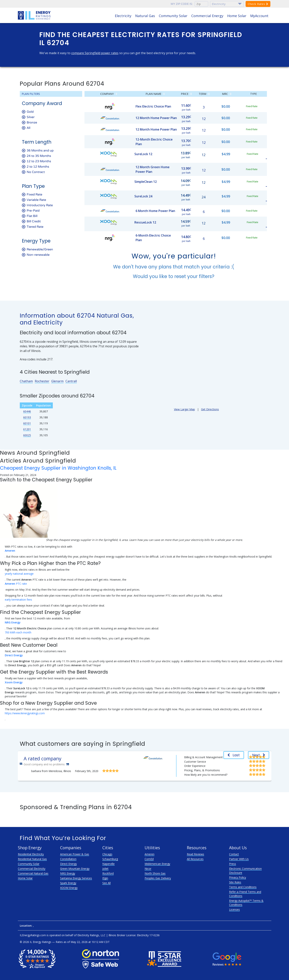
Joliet (105, 869)
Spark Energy (68, 883)
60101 (27, 423)
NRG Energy (13, 622)
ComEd (149, 859)
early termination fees (18, 600)
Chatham (26, 381)
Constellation (68, 859)
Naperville (108, 864)
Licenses (234, 909)
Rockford (108, 873)
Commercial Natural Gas (33, 873)
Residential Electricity (31, 854)
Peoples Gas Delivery (158, 878)
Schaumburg (110, 859)
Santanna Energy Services (76, 878)
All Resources (195, 859)
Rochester (42, 381)
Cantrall (71, 381)
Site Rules (235, 882)
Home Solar (237, 16)
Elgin (105, 878)
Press (233, 864)
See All (106, 883)
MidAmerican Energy (157, 864)
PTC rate (16, 584)
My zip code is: (182, 4)
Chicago (107, 854)
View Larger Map (184, 409)
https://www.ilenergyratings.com (25, 713)
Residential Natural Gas (32, 859)
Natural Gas (145, 16)
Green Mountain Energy (75, 869)
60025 (27, 435)
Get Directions (210, 409)
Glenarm (57, 381)
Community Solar (173, 16)
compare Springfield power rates (95, 53)
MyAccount (259, 16)
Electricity (123, 16)
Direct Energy (14, 655)
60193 (27, 417)
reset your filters (193, 276)
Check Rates (258, 4)
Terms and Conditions (243, 887)
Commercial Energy (207, 16)
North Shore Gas (155, 873)
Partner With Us (239, 859)
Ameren (10, 551)
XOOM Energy (69, 888)
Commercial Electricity (32, 869)
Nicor (148, 869)
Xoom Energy (14, 682)
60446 (27, 411)
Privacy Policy (238, 877)
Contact (234, 854)
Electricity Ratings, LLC (91, 935)
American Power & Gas (75, 854)
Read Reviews (195, 854)
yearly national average (19, 574)
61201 (27, 429)
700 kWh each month (18, 632)
